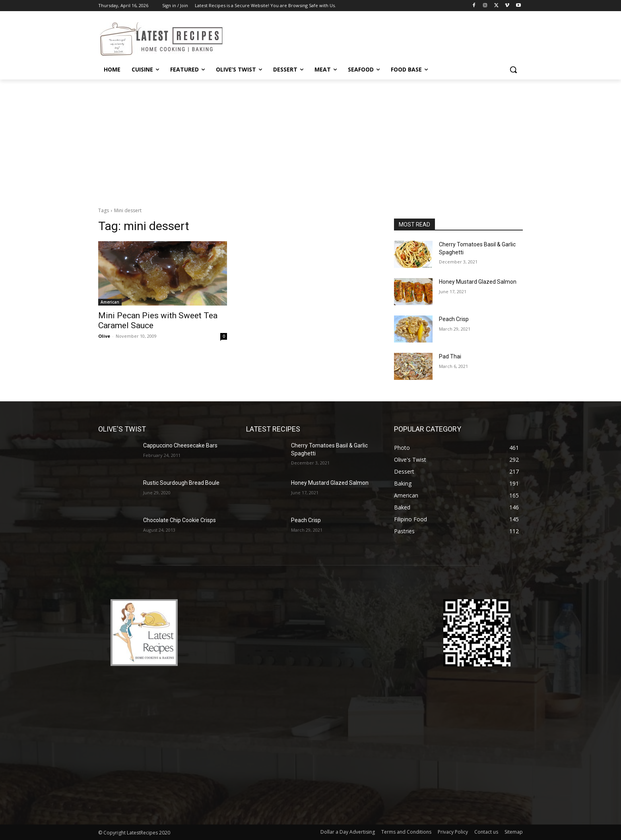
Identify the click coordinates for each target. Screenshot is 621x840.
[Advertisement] (310, 139)
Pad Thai (450, 356)
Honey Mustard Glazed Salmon (478, 282)
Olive (104, 336)
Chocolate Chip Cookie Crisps (180, 520)
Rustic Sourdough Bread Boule (181, 483)
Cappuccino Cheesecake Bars (180, 445)
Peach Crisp (454, 319)
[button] (513, 70)
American (110, 302)
